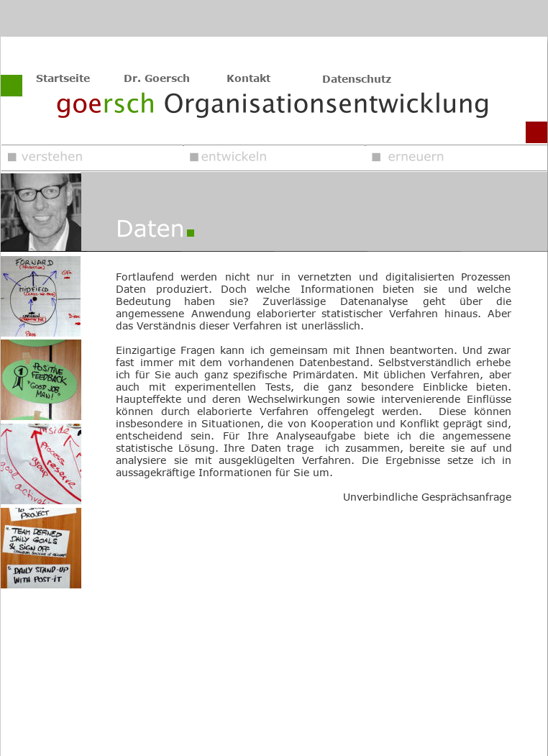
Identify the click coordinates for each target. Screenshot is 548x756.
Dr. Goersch (157, 78)
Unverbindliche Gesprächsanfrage (427, 497)
